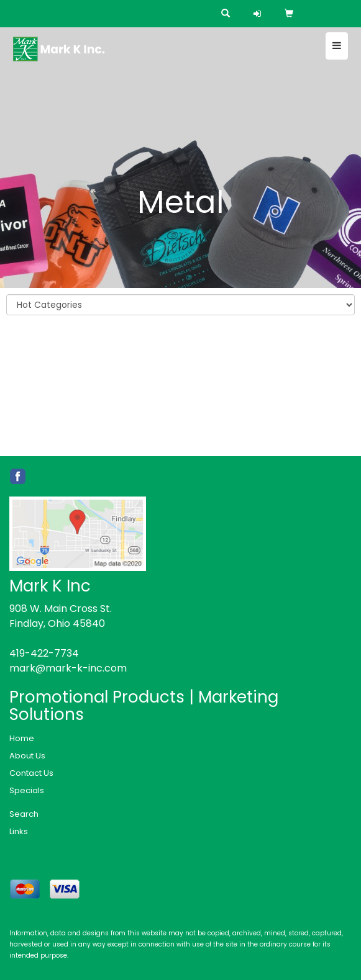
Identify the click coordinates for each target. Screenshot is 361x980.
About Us (27, 756)
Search (24, 814)
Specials (27, 790)
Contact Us (31, 773)
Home (22, 738)
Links (19, 831)
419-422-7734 (44, 653)
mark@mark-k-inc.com (68, 668)
